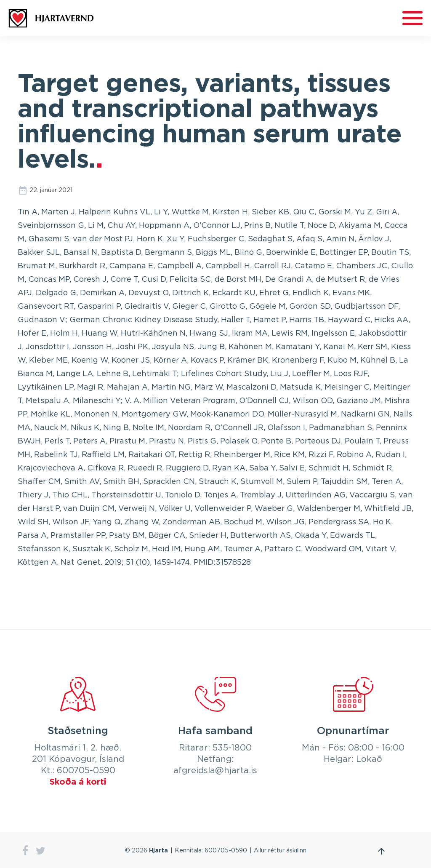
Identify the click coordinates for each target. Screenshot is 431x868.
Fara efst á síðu (381, 851)
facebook (25, 851)
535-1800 (232, 748)
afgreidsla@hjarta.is (215, 771)
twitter (41, 851)
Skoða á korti (78, 782)
